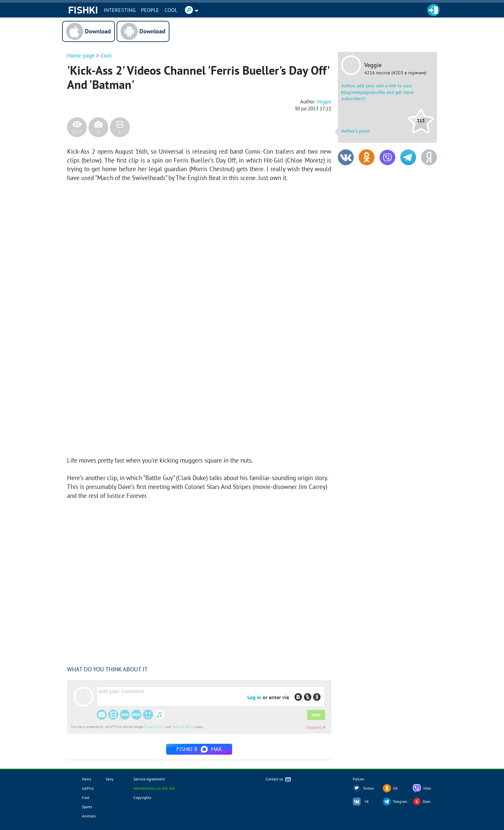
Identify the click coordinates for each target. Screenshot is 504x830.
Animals (89, 816)
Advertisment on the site (154, 788)
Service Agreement (149, 779)
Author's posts (356, 131)
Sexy (110, 779)
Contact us (279, 780)
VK (367, 802)
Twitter (369, 788)
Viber (427, 788)
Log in (254, 697)
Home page (81, 56)
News (87, 779)
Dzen (427, 802)
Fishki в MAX (199, 749)
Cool (171, 10)
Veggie (373, 65)
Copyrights (142, 797)
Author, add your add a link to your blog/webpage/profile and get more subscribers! (377, 92)
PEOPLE (150, 10)
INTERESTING (120, 10)
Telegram (400, 802)
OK (396, 788)
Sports (87, 807)
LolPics (88, 788)
